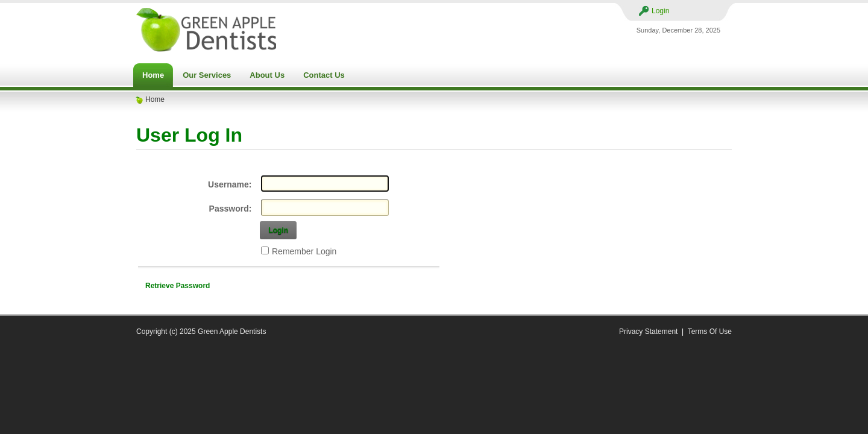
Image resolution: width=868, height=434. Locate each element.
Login (660, 11)
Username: (230, 184)
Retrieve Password (178, 286)
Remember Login (304, 251)
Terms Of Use (710, 332)
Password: (231, 209)
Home (155, 99)
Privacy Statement (648, 332)
